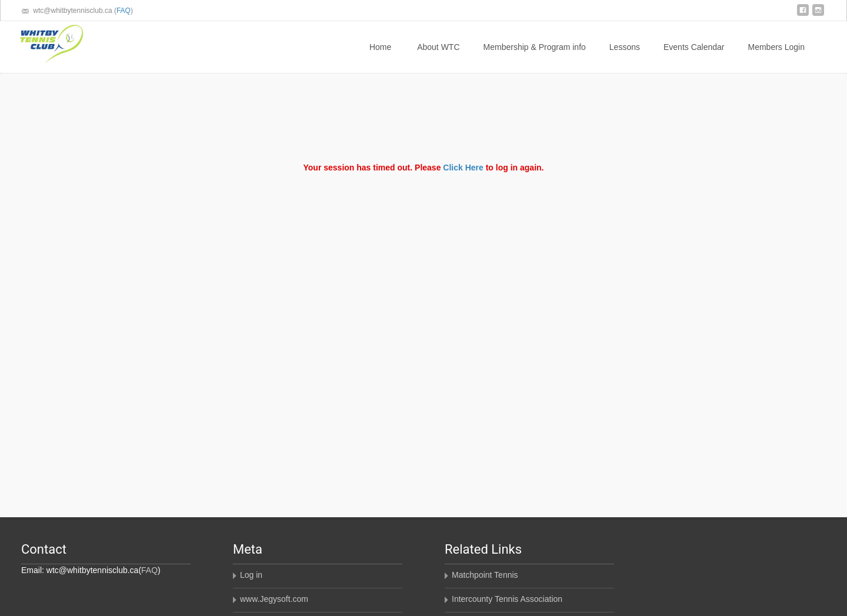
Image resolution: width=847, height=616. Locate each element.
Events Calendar (694, 58)
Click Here (463, 168)
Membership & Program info (535, 58)
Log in (251, 575)
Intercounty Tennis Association (507, 599)
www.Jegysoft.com (274, 599)
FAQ (124, 11)
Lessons (625, 58)
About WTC (438, 58)
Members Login (777, 58)
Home (380, 58)
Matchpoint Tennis (485, 575)
